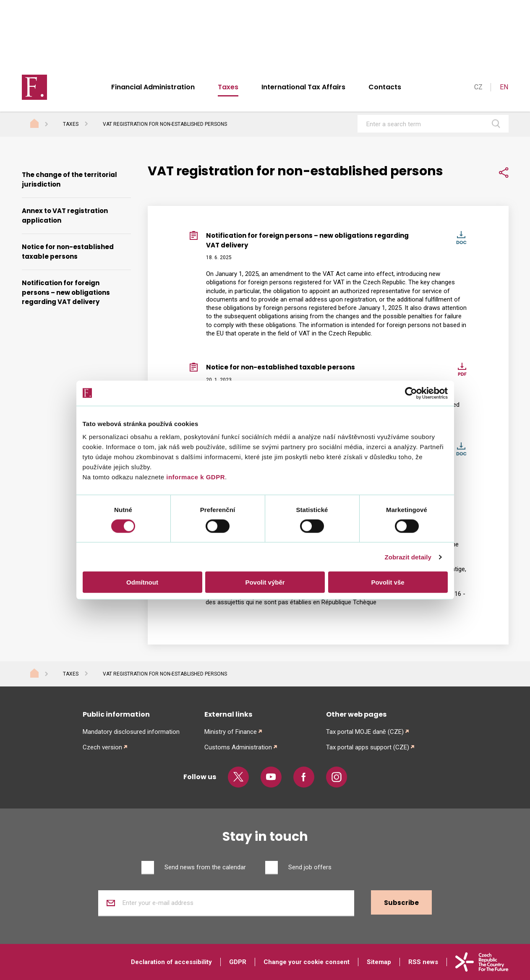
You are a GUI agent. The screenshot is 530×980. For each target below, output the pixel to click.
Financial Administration (153, 87)
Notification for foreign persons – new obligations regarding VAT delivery (66, 292)
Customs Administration (238, 747)
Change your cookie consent (307, 962)
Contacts (385, 87)
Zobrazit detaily (408, 557)
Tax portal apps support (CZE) (368, 747)
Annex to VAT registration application (65, 216)
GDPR (238, 962)
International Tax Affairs (303, 87)
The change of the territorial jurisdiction (69, 179)
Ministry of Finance (231, 732)
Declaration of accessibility (171, 962)
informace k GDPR (195, 477)
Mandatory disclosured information (131, 732)
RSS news (423, 962)
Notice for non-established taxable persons (68, 252)
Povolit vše (388, 582)
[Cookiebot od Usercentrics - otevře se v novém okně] (411, 393)
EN (504, 87)
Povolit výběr (265, 582)
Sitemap (379, 962)
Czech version (102, 747)
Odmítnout (142, 582)
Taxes (228, 87)
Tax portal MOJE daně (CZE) (365, 732)
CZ (478, 87)
